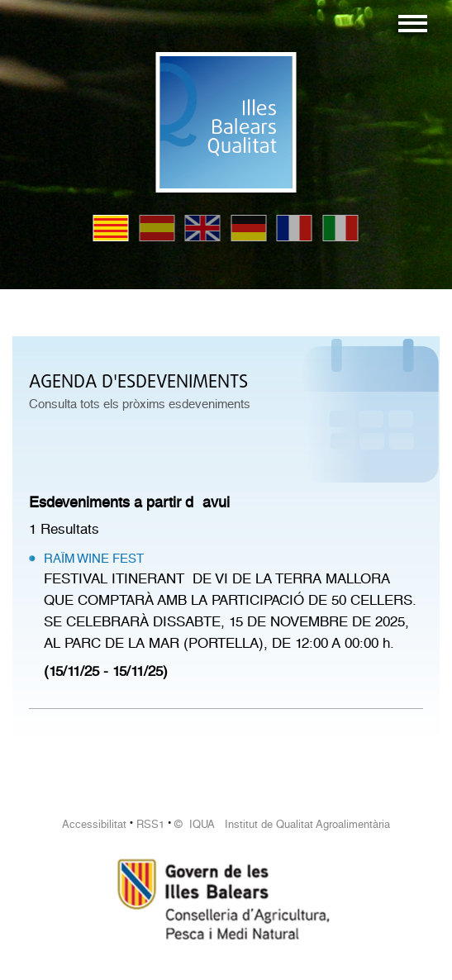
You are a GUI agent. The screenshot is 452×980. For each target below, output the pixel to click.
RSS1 (150, 824)
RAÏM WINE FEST (94, 559)
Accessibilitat (94, 824)
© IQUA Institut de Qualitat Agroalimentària (282, 824)
